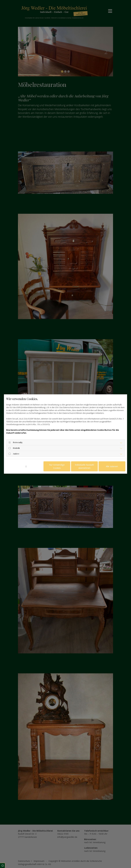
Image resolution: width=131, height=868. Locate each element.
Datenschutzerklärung (15, 466)
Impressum (32, 466)
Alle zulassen (112, 466)
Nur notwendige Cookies (57, 466)
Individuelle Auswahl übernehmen (84, 466)
